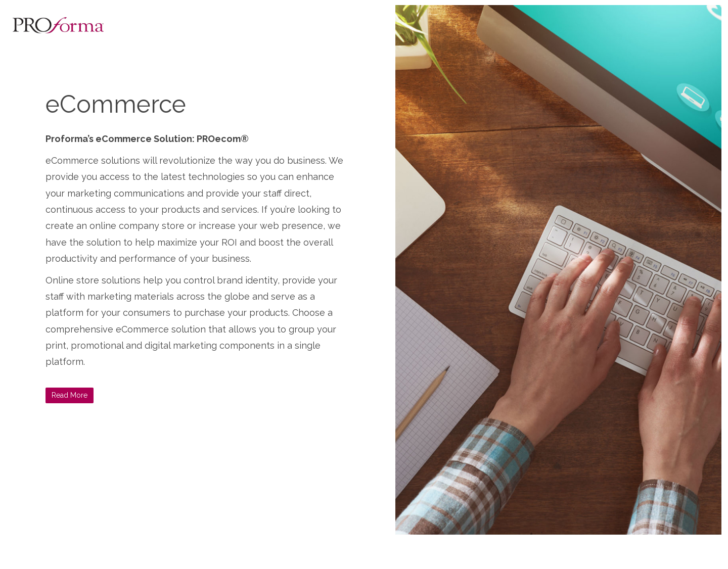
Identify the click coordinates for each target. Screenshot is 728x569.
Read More (70, 395)
